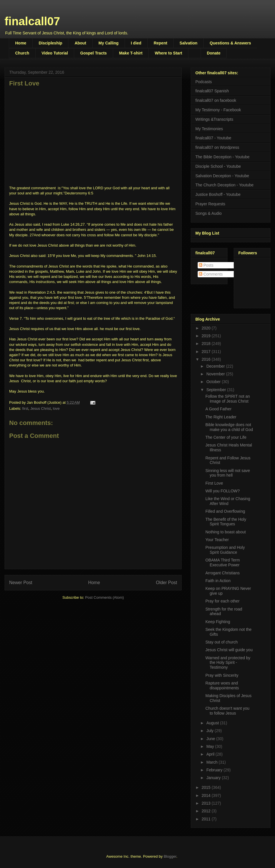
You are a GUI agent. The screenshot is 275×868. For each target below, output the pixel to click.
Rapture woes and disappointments (222, 685)
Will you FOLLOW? (223, 491)
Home (21, 43)
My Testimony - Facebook (218, 110)
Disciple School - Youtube (218, 166)
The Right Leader (221, 417)
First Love (214, 483)
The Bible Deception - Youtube (222, 157)
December (216, 366)
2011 (207, 819)
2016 (207, 359)
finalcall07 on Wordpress (217, 147)
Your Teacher (217, 540)
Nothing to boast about (226, 532)
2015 (207, 787)
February (215, 770)
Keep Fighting (218, 622)
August (213, 723)
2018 (207, 344)
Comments (211, 274)
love (56, 408)
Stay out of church (222, 642)
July (210, 731)
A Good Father (218, 409)
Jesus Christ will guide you (229, 650)
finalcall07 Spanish (212, 91)
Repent (160, 43)
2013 (207, 803)
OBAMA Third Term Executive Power (223, 562)
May (211, 746)
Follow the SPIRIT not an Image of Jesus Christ (228, 399)
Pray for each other (222, 601)
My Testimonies (209, 129)
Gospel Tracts (94, 53)
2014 (207, 795)
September (217, 390)
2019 (207, 336)
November (216, 374)
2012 (207, 811)
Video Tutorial (55, 53)
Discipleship (50, 43)
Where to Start (168, 53)
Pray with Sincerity (222, 675)
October (214, 382)
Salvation (188, 43)
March (212, 762)
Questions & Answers (230, 43)
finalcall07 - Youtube (213, 138)
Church (22, 53)
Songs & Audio (209, 213)
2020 (207, 328)
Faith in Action (218, 581)
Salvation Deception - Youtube (222, 176)
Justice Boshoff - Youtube (218, 194)
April (211, 754)
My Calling (109, 43)
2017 (207, 352)
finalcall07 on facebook (216, 100)
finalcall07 (32, 21)
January (214, 778)
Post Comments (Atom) (104, 597)
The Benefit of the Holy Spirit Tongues (226, 522)
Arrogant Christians (223, 573)
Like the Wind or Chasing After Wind (228, 501)
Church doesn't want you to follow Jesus (227, 711)
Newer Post (21, 583)
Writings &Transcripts (214, 119)
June (211, 739)
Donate (214, 53)
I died (136, 43)
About (80, 43)
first (25, 408)
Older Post (166, 583)
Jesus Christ (41, 408)
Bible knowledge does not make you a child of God (229, 427)
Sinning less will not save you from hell (228, 473)
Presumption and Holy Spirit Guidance (225, 550)
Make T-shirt (131, 53)
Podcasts (204, 82)
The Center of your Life (226, 437)
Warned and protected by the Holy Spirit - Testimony (228, 663)
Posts (206, 265)
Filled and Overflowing (225, 511)
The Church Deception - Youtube (224, 185)
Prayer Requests (210, 204)
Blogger (170, 856)
